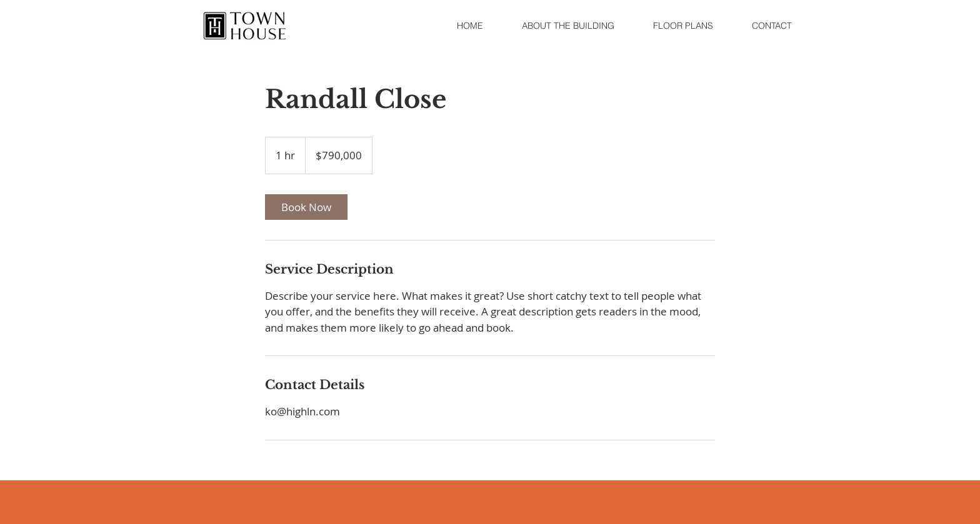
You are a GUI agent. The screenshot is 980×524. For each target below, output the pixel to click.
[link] (306, 207)
